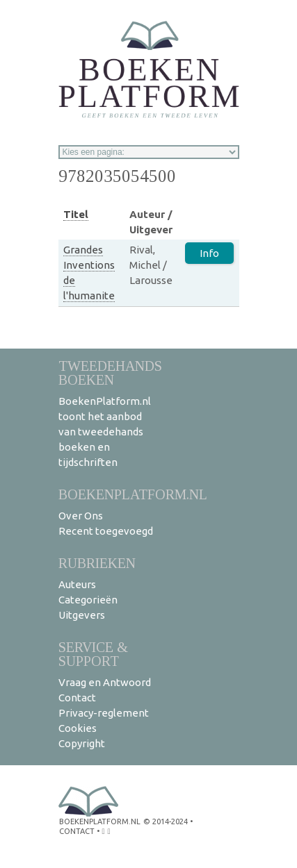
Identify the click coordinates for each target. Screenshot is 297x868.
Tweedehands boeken (110, 373)
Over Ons (81, 516)
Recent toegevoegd (106, 531)
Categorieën (88, 600)
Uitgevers (82, 615)
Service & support (93, 654)
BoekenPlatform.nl (133, 494)
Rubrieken (97, 563)
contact (77, 831)
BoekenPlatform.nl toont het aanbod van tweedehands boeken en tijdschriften (105, 432)
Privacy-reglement (104, 713)
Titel (76, 214)
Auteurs (77, 584)
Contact (77, 698)
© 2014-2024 (166, 821)
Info (209, 253)
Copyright (82, 743)
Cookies (78, 728)
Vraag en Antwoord (105, 682)
